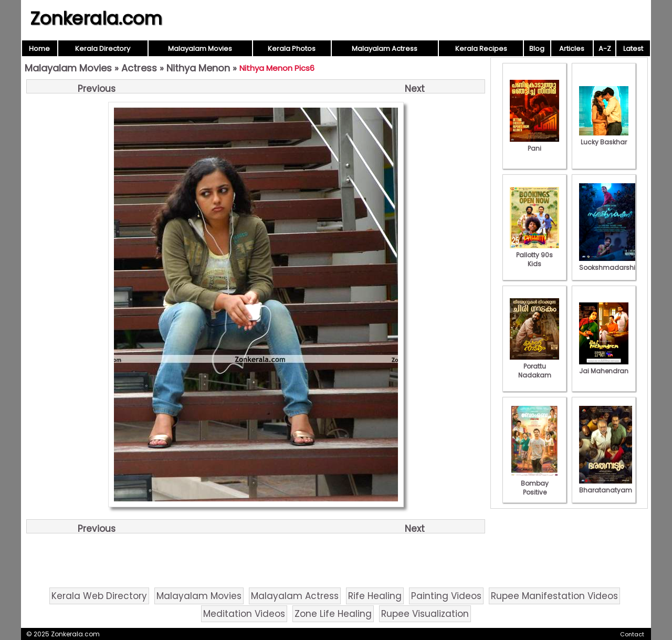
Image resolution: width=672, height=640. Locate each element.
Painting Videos (446, 596)
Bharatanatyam (606, 486)
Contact (632, 634)
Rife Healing (375, 596)
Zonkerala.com (96, 18)
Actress (139, 68)
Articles (572, 49)
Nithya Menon (198, 68)
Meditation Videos (244, 614)
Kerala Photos (292, 49)
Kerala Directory (103, 49)
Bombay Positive (534, 483)
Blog (537, 49)
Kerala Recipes (481, 49)
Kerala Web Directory (99, 596)
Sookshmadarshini (610, 263)
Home (39, 49)
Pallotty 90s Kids (534, 255)
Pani (534, 144)
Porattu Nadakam (534, 366)
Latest (633, 49)
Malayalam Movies (200, 49)
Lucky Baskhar (604, 138)
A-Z (605, 49)
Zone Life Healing (333, 614)
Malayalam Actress (385, 49)
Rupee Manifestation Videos (554, 596)
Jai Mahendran (604, 366)
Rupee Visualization (425, 614)
